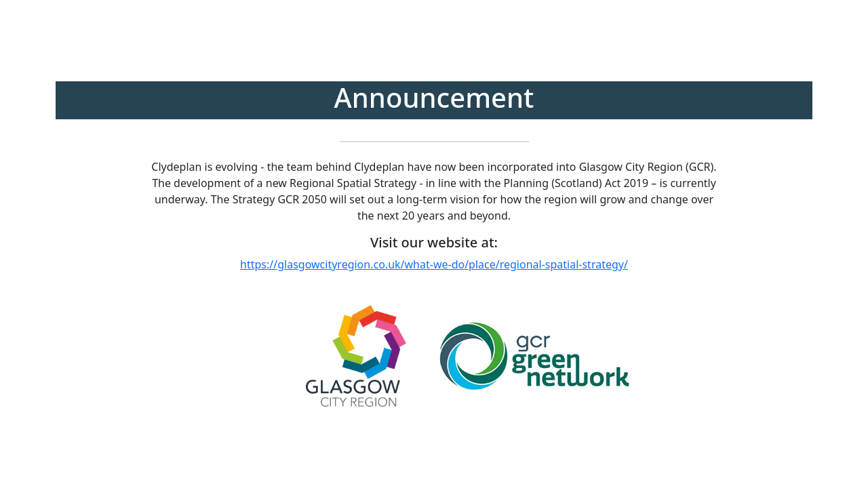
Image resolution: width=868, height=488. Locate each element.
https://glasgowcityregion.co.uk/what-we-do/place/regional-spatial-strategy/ (434, 264)
